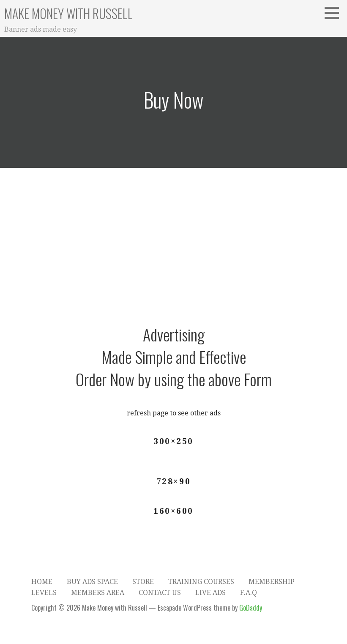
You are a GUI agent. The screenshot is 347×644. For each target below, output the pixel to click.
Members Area (98, 593)
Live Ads (210, 593)
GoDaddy (251, 608)
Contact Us (160, 593)
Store (143, 582)
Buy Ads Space (92, 582)
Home (42, 582)
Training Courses (201, 582)
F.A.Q (249, 593)
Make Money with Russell (68, 13)
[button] (335, 13)
